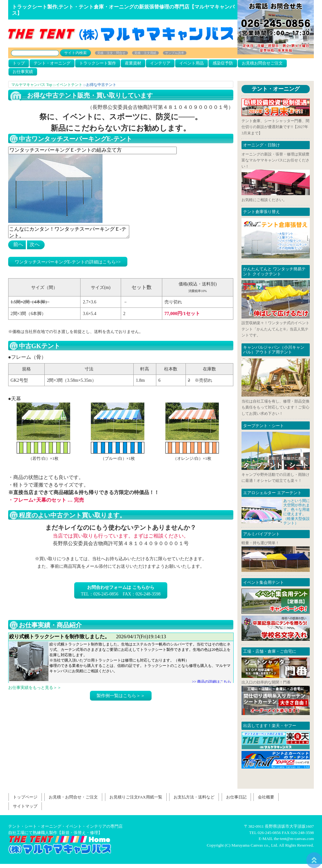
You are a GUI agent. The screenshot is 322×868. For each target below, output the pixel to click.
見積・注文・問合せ (111, 53)
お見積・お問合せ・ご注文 (73, 797)
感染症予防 (223, 63)
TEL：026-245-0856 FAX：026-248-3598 (121, 591)
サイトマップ (25, 806)
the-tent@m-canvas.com (294, 839)
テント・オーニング (52, 63)
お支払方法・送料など (194, 797)
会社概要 (266, 797)
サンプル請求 (175, 53)
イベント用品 (192, 63)
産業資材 (133, 63)
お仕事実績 (23, 72)
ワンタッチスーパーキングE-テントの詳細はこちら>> (68, 262)
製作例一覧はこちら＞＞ (121, 696)
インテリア (160, 63)
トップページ (25, 797)
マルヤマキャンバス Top (32, 85)
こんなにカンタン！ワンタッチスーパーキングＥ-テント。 (69, 232)
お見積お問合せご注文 (262, 63)
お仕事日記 (121, 658)
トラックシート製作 (98, 63)
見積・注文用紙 (145, 53)
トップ (19, 63)
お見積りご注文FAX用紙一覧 (136, 797)
